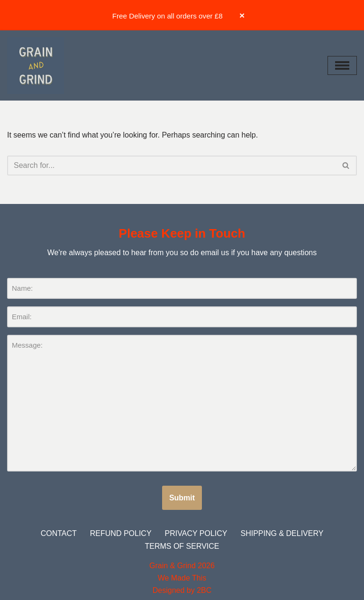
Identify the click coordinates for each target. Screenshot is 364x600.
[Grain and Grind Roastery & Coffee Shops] (36, 65)
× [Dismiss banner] (242, 15)
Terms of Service (182, 546)
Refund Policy (121, 533)
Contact (59, 533)
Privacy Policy (196, 533)
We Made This (182, 578)
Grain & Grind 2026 (182, 566)
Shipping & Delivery (282, 533)
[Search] (171, 166)
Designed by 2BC (182, 590)
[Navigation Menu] (342, 65)
